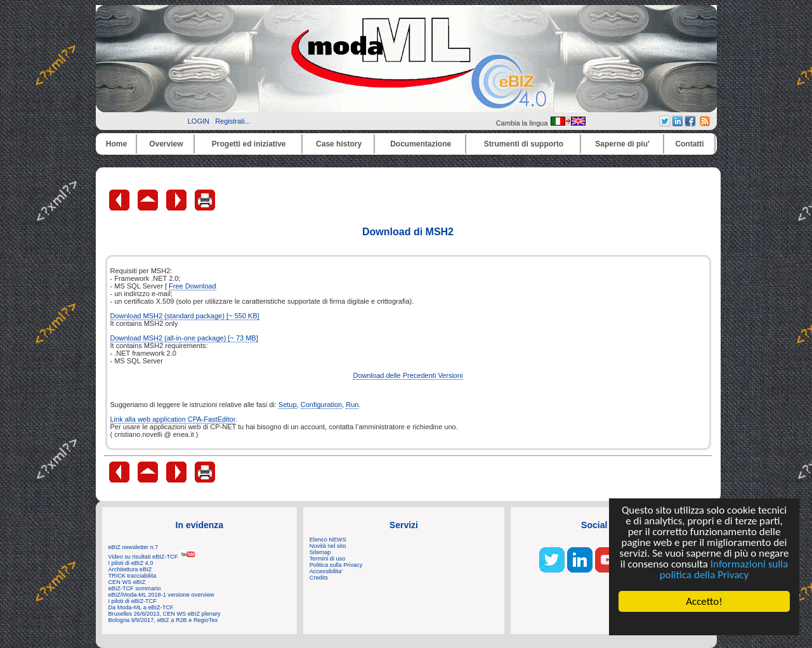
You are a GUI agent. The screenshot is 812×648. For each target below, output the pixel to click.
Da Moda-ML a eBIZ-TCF (141, 607)
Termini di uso (327, 559)
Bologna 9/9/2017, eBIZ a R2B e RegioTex (163, 620)
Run (352, 405)
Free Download (193, 286)
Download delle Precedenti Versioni (408, 375)
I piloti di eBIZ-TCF (133, 601)
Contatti (689, 144)
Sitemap (320, 552)
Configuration (321, 405)
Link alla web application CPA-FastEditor (173, 419)
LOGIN (199, 121)
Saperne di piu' (622, 144)
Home (116, 144)
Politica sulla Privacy (336, 565)
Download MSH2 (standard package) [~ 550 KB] (185, 316)
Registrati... (233, 121)
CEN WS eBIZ (127, 582)
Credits (319, 578)
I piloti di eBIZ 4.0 (131, 563)
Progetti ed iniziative (249, 144)
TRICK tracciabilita (133, 576)
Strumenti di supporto (524, 144)
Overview (166, 144)
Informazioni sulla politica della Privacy (724, 569)
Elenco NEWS (328, 540)
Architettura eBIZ (130, 569)
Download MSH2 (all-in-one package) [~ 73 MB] (184, 338)
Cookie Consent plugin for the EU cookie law (704, 623)
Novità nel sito (328, 546)
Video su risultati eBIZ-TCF (152, 557)
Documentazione (421, 144)
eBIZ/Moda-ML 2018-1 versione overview (161, 595)
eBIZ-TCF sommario (135, 588)
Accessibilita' (326, 571)
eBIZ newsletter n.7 (134, 547)
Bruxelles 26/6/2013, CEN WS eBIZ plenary (165, 614)
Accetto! (704, 601)
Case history (339, 144)
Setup (288, 405)
